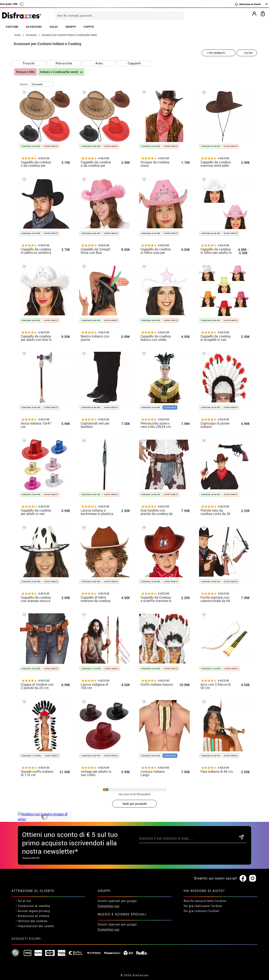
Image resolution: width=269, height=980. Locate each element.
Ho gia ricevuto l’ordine (201, 911)
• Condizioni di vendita (33, 906)
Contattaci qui (109, 906)
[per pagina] (41, 84)
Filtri (249, 53)
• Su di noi (24, 901)
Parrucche (64, 63)
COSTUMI (12, 27)
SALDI (54, 27)
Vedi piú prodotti (135, 804)
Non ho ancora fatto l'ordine (205, 901)
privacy (44, 911)
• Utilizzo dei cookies (32, 921)
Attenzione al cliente (248, 4)
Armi (99, 63)
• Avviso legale (27, 911)
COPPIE (89, 27)
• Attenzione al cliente (32, 916)
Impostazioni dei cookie (36, 926)
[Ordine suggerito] (219, 53)
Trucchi (29, 63)
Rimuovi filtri (25, 72)
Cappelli (134, 63)
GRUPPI (71, 27)
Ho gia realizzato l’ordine (203, 906)
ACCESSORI (34, 27)
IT (267, 4)
